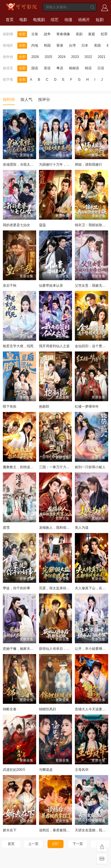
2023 (75, 57)
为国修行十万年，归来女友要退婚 (65, 165)
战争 (47, 34)
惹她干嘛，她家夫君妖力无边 (25, 649)
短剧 (100, 20)
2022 (88, 57)
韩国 (47, 45)
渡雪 (6, 528)
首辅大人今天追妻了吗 (92, 709)
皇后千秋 (10, 286)
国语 (35, 68)
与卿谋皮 (46, 770)
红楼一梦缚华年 (87, 407)
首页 (10, 20)
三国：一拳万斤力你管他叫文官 (63, 467)
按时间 (9, 99)
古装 (35, 34)
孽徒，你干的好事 (17, 588)
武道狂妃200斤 (14, 770)
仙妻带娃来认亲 (51, 286)
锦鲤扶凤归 (48, 709)
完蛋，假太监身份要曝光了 (59, 588)
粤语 (60, 68)
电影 (23, 20)
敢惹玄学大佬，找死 (18, 346)
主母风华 (82, 770)
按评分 (44, 99)
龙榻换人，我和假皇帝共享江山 (63, 528)
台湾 (72, 45)
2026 (35, 57)
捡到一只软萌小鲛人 (90, 467)
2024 (62, 57)
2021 (102, 57)
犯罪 (104, 34)
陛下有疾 (10, 407)
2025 (49, 57)
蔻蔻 (42, 225)
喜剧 (79, 34)
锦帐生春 (10, 709)
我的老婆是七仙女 (17, 225)
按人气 (26, 99)
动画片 (84, 20)
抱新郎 (44, 407)
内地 (35, 45)
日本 (85, 45)
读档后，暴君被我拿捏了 (58, 830)
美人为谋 (82, 528)
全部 (22, 34)
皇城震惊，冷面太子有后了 (23, 165)
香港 (60, 45)
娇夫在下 (10, 830)
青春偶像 (63, 34)
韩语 (88, 68)
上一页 (33, 844)
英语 (47, 68)
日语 (101, 68)
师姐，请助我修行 (89, 165)
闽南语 (74, 68)
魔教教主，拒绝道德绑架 (22, 467)
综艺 (55, 20)
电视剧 (39, 20)
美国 (97, 45)
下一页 (78, 844)
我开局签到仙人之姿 (54, 346)
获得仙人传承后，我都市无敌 (61, 649)
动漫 (68, 20)
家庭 (92, 34)
